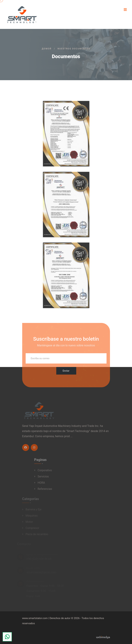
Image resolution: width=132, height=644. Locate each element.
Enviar (66, 372)
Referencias (45, 490)
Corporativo (45, 471)
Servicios (43, 478)
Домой (47, 49)
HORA (41, 484)
